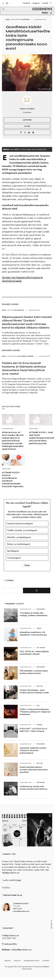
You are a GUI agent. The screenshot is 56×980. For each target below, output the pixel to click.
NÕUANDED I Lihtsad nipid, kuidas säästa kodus (34, 672)
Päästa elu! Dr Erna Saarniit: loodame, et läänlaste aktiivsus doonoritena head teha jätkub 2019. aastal (24, 368)
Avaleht (8, 962)
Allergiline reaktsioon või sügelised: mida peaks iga (33, 633)
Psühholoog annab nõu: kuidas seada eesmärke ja (33, 788)
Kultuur (17, 310)
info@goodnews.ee (10, 937)
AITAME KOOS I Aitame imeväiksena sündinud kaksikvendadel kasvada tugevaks (13, 479)
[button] (2, 6)
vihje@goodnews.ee (11, 874)
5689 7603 (17, 910)
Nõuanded (41, 609)
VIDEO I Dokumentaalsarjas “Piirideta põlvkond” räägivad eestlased (35, 712)
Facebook (26, 3)
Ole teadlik (41, 648)
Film (22, 310)
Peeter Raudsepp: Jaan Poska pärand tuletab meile (34, 691)
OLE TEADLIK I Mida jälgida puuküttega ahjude (34, 653)
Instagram (36, 3)
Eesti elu (11, 310)
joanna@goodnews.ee (21, 912)
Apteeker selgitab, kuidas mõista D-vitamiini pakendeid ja (33, 750)
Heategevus (16, 19)
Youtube (45, 3)
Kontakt (46, 962)
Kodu (8, 19)
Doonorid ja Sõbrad (25, 356)
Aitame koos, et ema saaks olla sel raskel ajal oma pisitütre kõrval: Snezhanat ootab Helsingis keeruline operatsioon (13, 441)
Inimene (39, 725)
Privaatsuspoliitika (9, 945)
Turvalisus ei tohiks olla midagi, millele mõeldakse (33, 614)
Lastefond (25, 19)
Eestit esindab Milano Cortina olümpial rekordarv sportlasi (34, 770)
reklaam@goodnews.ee (21, 951)
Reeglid (17, 962)
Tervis (39, 628)
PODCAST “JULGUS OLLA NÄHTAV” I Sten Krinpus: (33, 730)
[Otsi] (37, 590)
